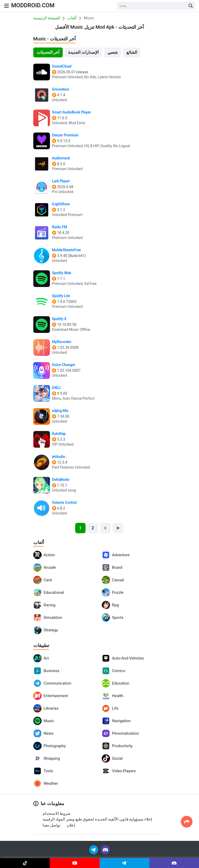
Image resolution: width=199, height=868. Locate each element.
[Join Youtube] (75, 863)
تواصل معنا (52, 825)
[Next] (105, 528)
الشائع (132, 52)
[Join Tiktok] (25, 863)
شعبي (113, 52)
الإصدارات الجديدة (83, 52)
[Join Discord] (105, 850)
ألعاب (39, 542)
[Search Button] (191, 6)
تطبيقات (41, 645)
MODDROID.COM (33, 5)
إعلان (71, 825)
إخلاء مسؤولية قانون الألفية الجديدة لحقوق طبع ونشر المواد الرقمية (97, 819)
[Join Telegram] (94, 850)
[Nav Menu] (7, 6)
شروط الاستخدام (57, 813)
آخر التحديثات (48, 52)
